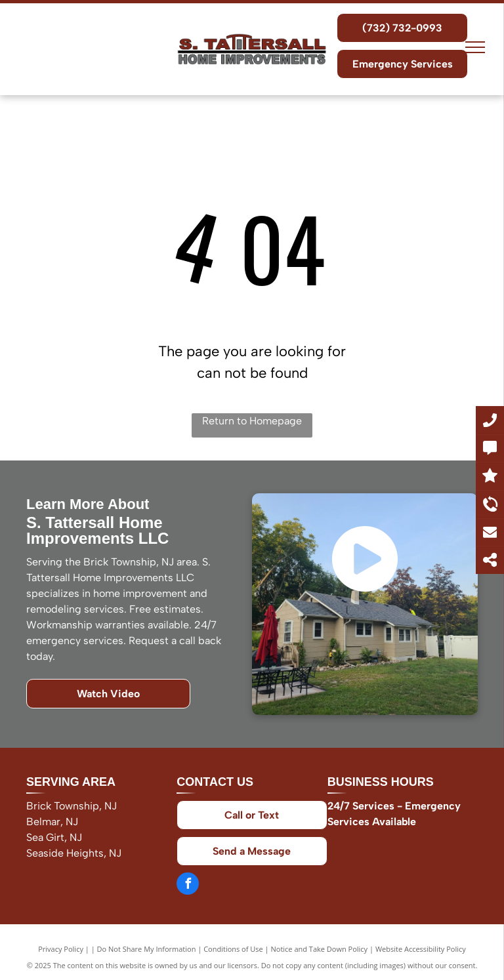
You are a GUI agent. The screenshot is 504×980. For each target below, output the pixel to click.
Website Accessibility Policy (421, 949)
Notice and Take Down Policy (320, 949)
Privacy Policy (61, 949)
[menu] (475, 47)
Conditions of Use (233, 949)
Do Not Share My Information (147, 949)
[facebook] (188, 885)
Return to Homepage (252, 421)
